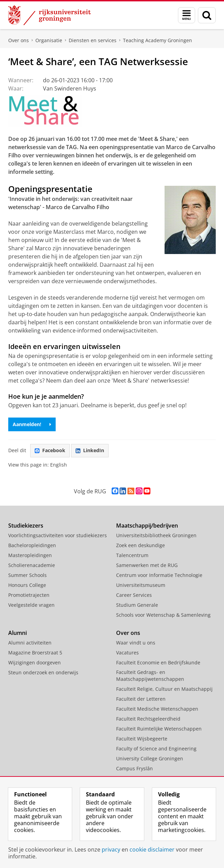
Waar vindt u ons (136, 643)
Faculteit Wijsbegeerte (142, 739)
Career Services (134, 595)
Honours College (27, 585)
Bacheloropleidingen (32, 545)
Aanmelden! (32, 424)
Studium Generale (137, 605)
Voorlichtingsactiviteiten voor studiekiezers (58, 535)
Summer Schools (27, 575)
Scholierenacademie (32, 565)
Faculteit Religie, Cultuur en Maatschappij (164, 689)
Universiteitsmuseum (141, 585)
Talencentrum (132, 555)
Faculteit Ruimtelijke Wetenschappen (159, 729)
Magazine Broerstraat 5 (35, 653)
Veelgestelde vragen (31, 605)
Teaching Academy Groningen (158, 40)
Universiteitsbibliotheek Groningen (156, 535)
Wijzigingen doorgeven (35, 662)
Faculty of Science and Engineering (156, 749)
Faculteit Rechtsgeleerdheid (148, 719)
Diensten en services (93, 40)
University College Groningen (150, 758)
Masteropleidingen (30, 555)
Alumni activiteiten (30, 643)
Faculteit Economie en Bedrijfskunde (158, 662)
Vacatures (127, 653)
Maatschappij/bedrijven (147, 526)
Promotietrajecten (29, 595)
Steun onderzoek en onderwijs (43, 672)
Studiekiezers (26, 526)
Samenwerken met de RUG (147, 565)
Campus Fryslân (135, 768)
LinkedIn (90, 450)
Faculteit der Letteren (141, 699)
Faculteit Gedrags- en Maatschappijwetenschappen (150, 676)
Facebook (50, 450)
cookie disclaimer (152, 849)
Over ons (19, 40)
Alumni (18, 633)
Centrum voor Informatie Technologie (159, 575)
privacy (111, 849)
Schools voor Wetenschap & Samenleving (163, 615)
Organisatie (49, 40)
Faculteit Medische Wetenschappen (157, 709)
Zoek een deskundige (141, 545)
